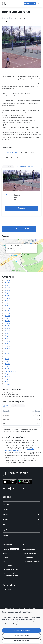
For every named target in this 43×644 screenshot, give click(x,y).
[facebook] (19, 488)
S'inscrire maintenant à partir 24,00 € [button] (19, 229)
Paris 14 (7, 331)
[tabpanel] (21, 417)
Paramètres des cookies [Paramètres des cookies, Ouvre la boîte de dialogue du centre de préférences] (22, 641)
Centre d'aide (7, 590)
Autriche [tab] (21, 509)
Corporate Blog (28, 557)
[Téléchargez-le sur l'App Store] (10, 482)
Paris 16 (7, 321)
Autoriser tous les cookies (22, 630)
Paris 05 (7, 311)
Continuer (21, 208)
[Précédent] (3, 153)
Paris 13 (7, 280)
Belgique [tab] (21, 514)
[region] (21, 627)
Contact (5, 557)
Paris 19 (7, 316)
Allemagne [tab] (21, 504)
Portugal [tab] (21, 535)
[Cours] (8, 167)
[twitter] (14, 488)
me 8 (32, 153)
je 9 (7, 157)
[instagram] (4, 488)
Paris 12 (7, 298)
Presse (5, 554)
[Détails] (21, 180)
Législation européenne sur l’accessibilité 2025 (10, 574)
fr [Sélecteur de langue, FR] (39, 3)
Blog (4, 561)
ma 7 (26, 153)
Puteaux (7, 296)
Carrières (6, 550)
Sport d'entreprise (29, 550)
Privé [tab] (6, 406)
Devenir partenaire (29, 554)
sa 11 (18, 157)
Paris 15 (7, 291)
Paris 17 (7, 303)
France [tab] (21, 525)
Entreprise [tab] (18, 406)
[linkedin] (9, 488)
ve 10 (12, 157)
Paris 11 (7, 293)
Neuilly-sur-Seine (10, 372)
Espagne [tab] (21, 520)
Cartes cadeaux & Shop (10, 569)
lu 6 (21, 153)
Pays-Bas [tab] (21, 530)
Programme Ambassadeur (32, 561)
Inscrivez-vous (30, 3)
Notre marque (7, 565)
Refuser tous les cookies (22, 635)
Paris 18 (7, 283)
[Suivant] (40, 153)
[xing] (24, 488)
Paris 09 (7, 364)
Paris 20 (7, 286)
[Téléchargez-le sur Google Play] (25, 482)
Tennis (17, 195)
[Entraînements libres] (25, 167)
